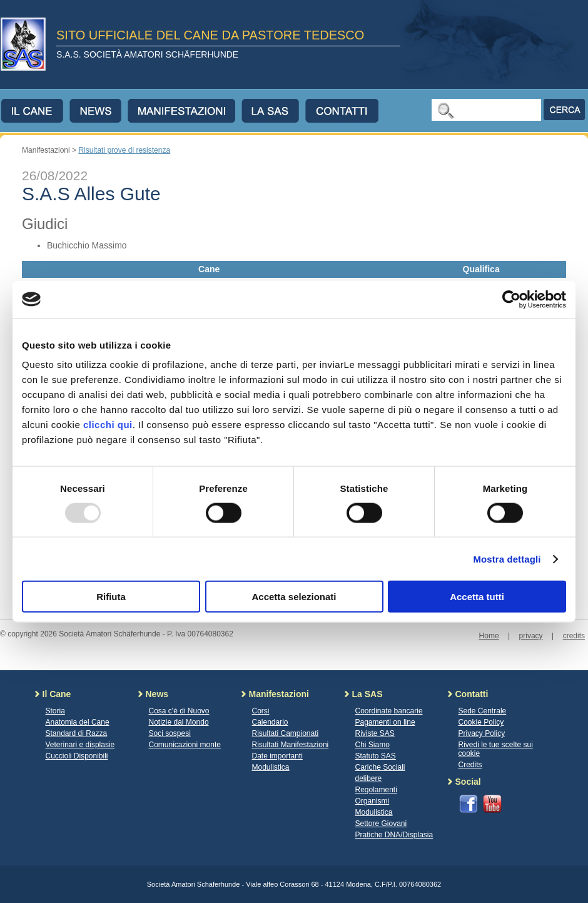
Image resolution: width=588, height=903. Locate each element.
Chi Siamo (373, 745)
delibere (369, 778)
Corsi (261, 711)
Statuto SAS (376, 756)
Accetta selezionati (294, 597)
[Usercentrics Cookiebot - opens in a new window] (511, 299)
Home (489, 636)
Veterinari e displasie (80, 745)
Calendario (270, 722)
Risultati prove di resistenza (124, 150)
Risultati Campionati (286, 733)
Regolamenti (376, 790)
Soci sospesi (170, 733)
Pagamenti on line (385, 722)
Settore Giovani (381, 824)
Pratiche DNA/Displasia (394, 835)
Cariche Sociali (380, 767)
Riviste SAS (375, 733)
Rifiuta (111, 597)
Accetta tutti (477, 597)
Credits (470, 765)
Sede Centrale (483, 711)
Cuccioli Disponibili (77, 756)
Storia (55, 711)
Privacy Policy (482, 733)
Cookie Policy (481, 722)
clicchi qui (108, 425)
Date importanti (277, 756)
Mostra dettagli (507, 559)
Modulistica (271, 767)
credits (574, 636)
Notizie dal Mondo (179, 722)
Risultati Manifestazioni (291, 745)
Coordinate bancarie (389, 711)
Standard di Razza (77, 733)
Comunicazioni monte (185, 745)
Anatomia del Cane (78, 722)
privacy (531, 636)
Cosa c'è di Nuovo (179, 711)
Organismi (373, 801)
